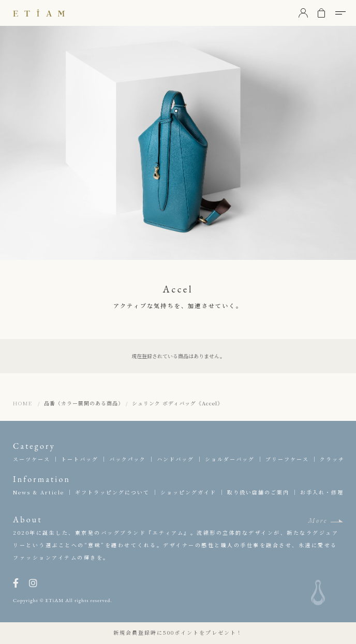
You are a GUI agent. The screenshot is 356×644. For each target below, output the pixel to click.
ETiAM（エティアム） (39, 13)
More (318, 521)
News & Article (39, 492)
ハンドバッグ (175, 459)
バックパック (128, 459)
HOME (23, 403)
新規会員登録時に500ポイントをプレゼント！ (178, 632)
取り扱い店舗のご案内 (258, 492)
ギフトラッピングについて (112, 492)
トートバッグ (80, 459)
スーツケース (32, 459)
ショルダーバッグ (230, 459)
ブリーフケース (287, 459)
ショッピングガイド (188, 492)
